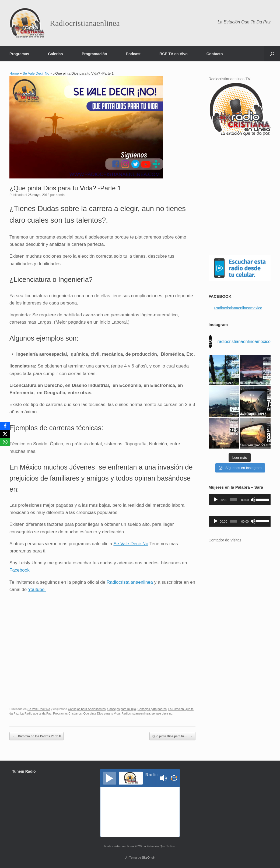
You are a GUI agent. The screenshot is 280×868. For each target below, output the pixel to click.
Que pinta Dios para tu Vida (102, 713)
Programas (19, 54)
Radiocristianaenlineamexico (238, 308)
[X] (5, 434)
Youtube (37, 589)
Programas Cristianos (67, 713)
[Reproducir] (216, 500)
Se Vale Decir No (36, 73)
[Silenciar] (253, 500)
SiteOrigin (149, 857)
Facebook (20, 570)
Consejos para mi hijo (121, 709)
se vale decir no (162, 713)
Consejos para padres (152, 709)
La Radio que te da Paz (36, 713)
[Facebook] (5, 426)
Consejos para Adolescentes (87, 709)
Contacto (215, 54)
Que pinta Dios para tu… (172, 736)
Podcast (133, 54)
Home (14, 73)
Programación (94, 54)
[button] (272, 54)
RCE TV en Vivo (174, 54)
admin (60, 195)
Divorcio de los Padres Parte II (36, 736)
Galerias (55, 54)
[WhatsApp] (5, 442)
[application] (240, 500)
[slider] (233, 500)
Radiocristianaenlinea (136, 713)
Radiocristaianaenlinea (130, 582)
